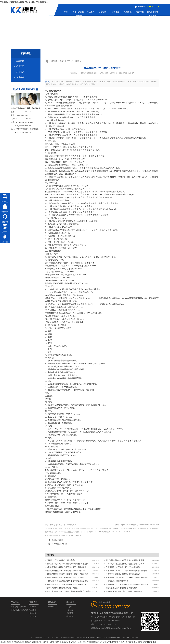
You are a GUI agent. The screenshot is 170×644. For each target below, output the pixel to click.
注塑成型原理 (57, 540)
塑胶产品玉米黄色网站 (19, 610)
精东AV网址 (123, 642)
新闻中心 (68, 61)
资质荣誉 (70, 613)
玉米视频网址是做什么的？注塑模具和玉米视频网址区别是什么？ (129, 578)
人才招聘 (20, 77)
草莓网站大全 (97, 642)
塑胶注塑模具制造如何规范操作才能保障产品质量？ (126, 560)
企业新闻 (20, 61)
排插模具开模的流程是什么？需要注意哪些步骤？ (125, 564)
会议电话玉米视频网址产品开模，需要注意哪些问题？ (67, 567)
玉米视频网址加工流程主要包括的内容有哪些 (123, 567)
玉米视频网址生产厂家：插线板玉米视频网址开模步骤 (127, 571)
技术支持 (140, 12)
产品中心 (91, 12)
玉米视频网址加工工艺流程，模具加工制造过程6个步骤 (127, 585)
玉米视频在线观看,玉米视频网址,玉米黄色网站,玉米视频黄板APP (25, 2)
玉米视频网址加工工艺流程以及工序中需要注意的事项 (67, 581)
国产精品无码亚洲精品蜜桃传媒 (55, 642)
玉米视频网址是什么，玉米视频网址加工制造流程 (65, 578)
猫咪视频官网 (37, 642)
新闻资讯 (128, 12)
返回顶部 (5, 242)
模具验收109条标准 (59, 544)
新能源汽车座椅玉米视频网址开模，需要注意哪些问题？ (68, 574)
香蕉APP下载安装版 (111, 642)
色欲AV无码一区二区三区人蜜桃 (79, 642)
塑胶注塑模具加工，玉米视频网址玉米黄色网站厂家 (66, 585)
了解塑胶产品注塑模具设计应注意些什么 (62, 560)
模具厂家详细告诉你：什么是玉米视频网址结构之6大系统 (69, 591)
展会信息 (20, 72)
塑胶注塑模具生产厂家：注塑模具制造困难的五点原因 (67, 564)
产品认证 (51, 607)
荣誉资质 (115, 12)
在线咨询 (5, 222)
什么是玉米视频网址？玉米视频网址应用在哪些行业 (66, 571)
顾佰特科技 (116, 638)
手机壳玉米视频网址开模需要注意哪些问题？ (123, 574)
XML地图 (135, 638)
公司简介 (70, 607)
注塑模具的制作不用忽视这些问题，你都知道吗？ (125, 591)
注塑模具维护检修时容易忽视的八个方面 (62, 588)
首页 (61, 61)
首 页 (66, 12)
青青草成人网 (133, 642)
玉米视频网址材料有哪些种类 (117, 581)
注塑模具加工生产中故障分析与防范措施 (121, 588)
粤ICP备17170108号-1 (94, 638)
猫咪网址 (10, 642)
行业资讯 (20, 66)
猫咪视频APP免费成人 (23, 642)
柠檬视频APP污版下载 (148, 642)
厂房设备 (103, 12)
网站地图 (126, 638)
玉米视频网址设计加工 (19, 607)
